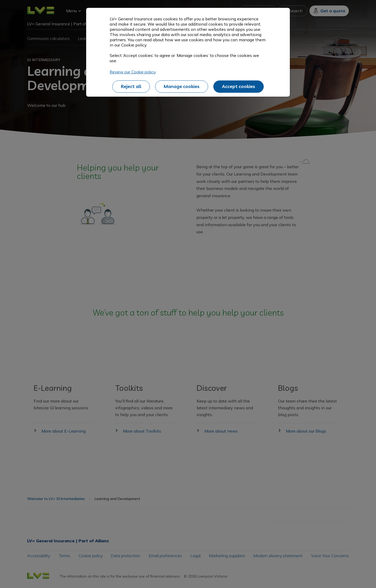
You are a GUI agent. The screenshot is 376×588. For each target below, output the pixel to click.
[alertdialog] (188, 52)
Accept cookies (239, 86)
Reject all (131, 86)
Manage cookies (182, 86)
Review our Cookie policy (133, 72)
